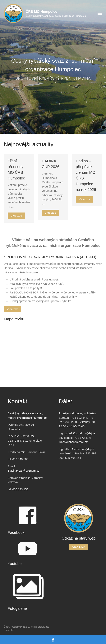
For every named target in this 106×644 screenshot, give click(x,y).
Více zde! (78, 547)
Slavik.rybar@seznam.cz (23, 471)
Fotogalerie (17, 608)
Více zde (16, 215)
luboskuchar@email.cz (73, 442)
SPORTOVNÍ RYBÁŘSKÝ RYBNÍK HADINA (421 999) (50, 257)
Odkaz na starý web (78, 538)
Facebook (16, 532)
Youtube (15, 564)
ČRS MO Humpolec (41, 12)
